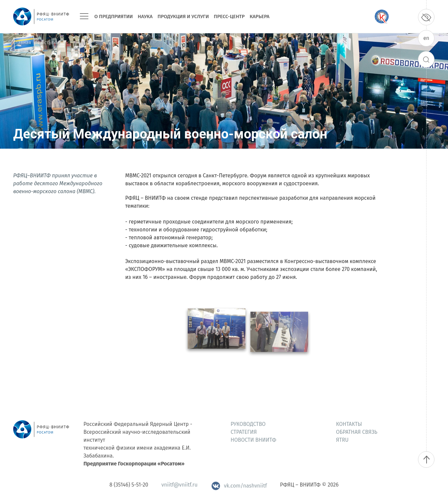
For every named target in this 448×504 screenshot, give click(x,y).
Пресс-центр (229, 16)
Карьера (260, 16)
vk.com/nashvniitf (239, 486)
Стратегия (244, 432)
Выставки (48, 43)
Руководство (248, 424)
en (426, 38)
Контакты (349, 424)
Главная (22, 43)
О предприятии (114, 16)
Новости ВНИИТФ (253, 440)
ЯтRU (342, 440)
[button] (217, 337)
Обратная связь (357, 432)
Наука (145, 16)
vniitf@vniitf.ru (179, 485)
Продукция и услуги (183, 16)
